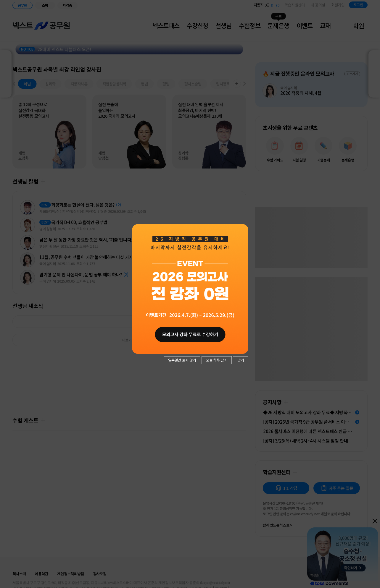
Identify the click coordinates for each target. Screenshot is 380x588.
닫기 (241, 360)
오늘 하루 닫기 (217, 360)
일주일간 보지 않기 (182, 360)
